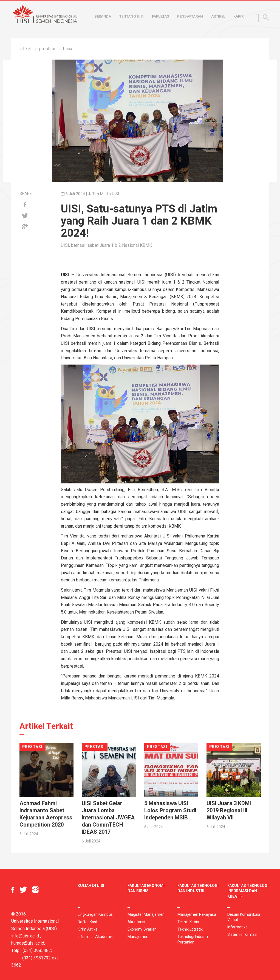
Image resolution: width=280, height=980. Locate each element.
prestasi (47, 49)
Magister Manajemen (146, 914)
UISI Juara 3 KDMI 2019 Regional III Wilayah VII (229, 810)
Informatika (237, 927)
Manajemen (138, 937)
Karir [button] (238, 16)
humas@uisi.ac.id (28, 943)
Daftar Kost (87, 922)
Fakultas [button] (160, 16)
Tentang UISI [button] (131, 16)
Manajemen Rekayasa (197, 914)
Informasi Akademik (95, 937)
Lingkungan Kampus (95, 914)
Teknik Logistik (190, 929)
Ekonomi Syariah (142, 929)
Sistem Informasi (242, 934)
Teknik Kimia (188, 922)
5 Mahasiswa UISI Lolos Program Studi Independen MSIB (170, 810)
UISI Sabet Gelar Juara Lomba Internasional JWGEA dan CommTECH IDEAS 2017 (108, 817)
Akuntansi (136, 922)
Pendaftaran (190, 16)
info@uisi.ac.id (25, 936)
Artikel (218, 16)
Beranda (103, 16)
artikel (25, 49)
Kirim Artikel (88, 929)
